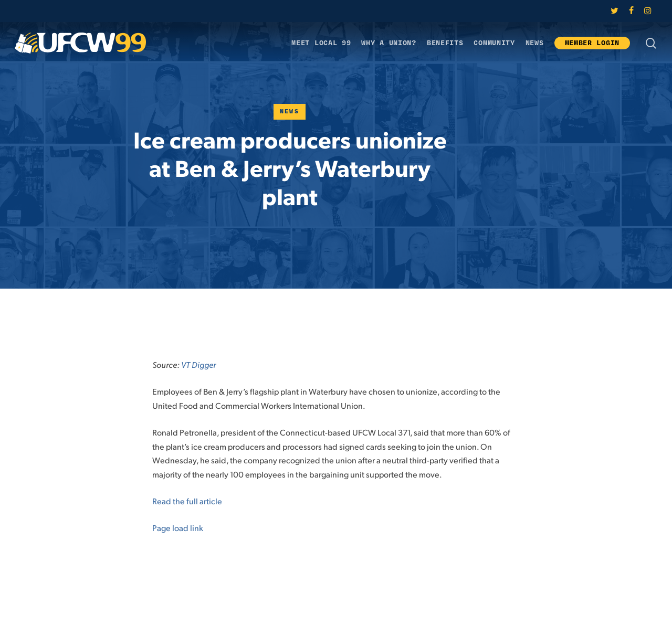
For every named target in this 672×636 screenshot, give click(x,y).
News (290, 112)
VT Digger (198, 364)
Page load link (178, 528)
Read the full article (187, 501)
